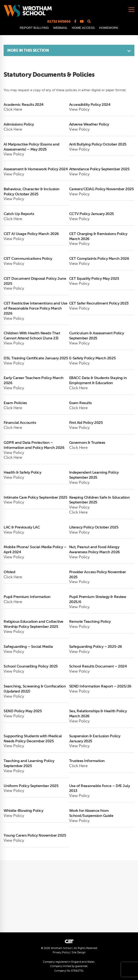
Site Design (79, 952)
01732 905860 (59, 21)
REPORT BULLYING (34, 28)
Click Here (13, 109)
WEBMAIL (60, 28)
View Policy (79, 109)
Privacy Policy (61, 952)
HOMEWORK (109, 28)
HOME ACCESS (83, 28)
